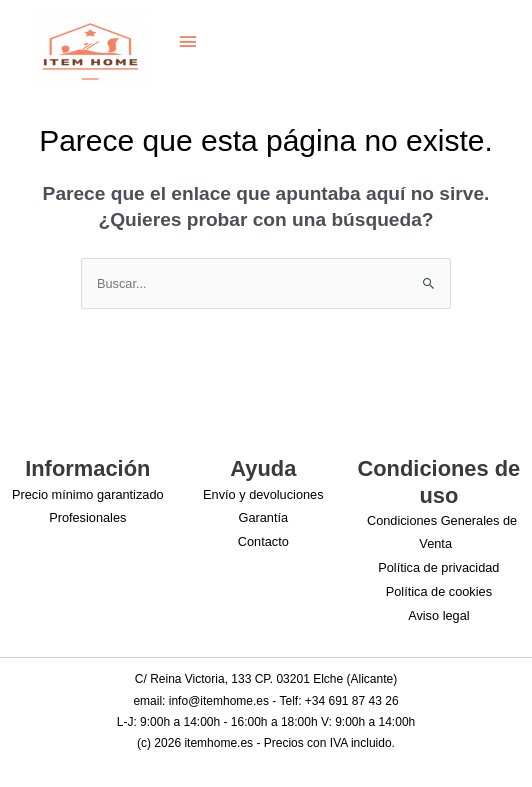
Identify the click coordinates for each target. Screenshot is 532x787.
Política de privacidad (438, 567)
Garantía (264, 517)
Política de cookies (439, 591)
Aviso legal (438, 615)
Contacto (263, 541)
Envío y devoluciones (263, 494)
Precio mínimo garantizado (88, 494)
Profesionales (87, 517)
